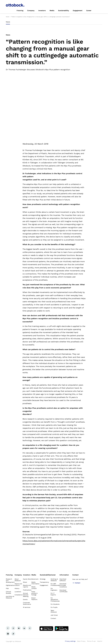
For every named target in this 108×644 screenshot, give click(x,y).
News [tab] (8, 22)
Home (8, 17)
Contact (75, 575)
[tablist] (54, 23)
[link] (20, 11)
